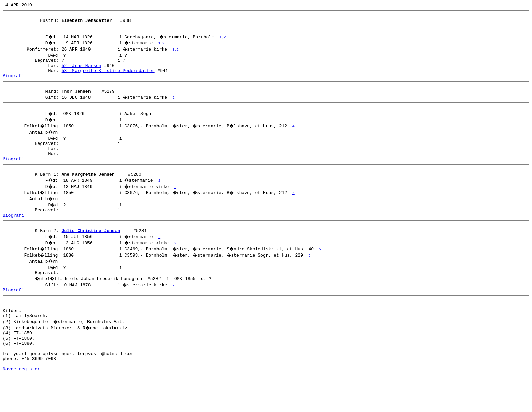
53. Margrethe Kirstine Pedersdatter (108, 78)
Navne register (21, 404)
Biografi (13, 84)
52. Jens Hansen (81, 71)
